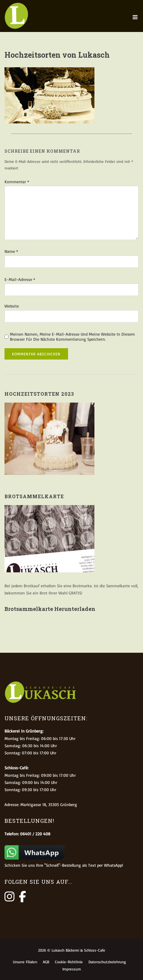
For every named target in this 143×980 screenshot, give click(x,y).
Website (12, 306)
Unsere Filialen (25, 962)
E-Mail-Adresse (20, 279)
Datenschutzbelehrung (107, 962)
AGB (46, 962)
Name (11, 251)
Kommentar (17, 182)
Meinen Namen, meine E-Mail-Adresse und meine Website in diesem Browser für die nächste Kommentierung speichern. (72, 337)
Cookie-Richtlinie (69, 962)
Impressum (72, 969)
